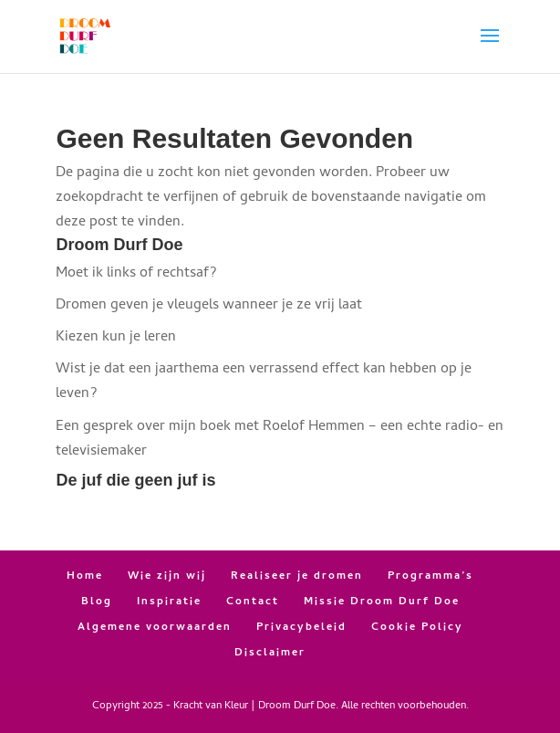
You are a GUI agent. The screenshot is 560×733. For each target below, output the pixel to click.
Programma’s (430, 577)
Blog (97, 602)
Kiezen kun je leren (116, 338)
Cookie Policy (417, 628)
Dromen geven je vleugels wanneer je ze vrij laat (209, 306)
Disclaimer (270, 654)
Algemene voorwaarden (155, 628)
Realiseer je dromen (297, 577)
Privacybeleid (301, 628)
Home (85, 577)
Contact (253, 602)
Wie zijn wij (167, 577)
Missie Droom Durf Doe (382, 602)
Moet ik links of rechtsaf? (136, 274)
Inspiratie (169, 602)
